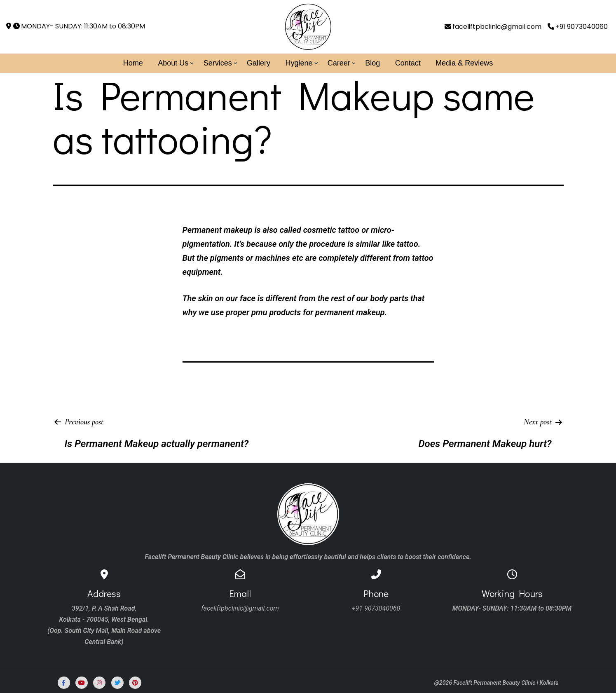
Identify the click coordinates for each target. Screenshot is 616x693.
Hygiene (299, 63)
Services (218, 63)
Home (133, 63)
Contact (408, 63)
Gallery (259, 63)
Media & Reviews (464, 63)
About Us (173, 63)
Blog (372, 63)
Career (339, 63)
